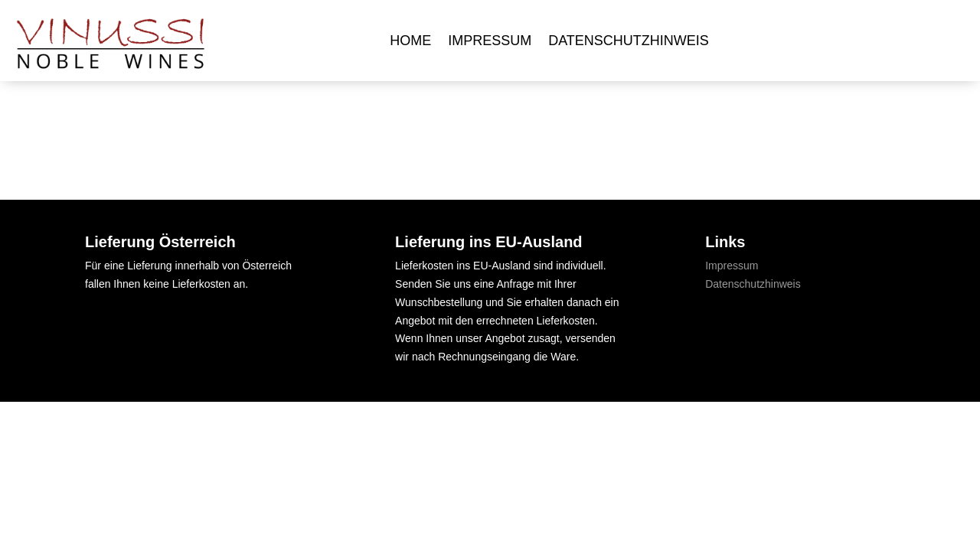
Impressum (490, 41)
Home (410, 41)
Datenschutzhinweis (629, 41)
